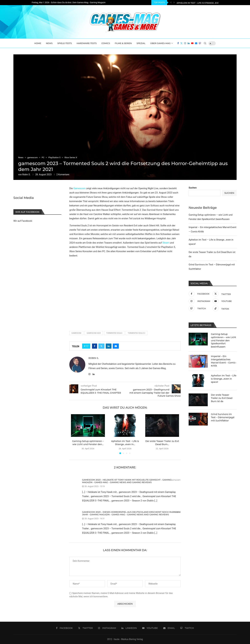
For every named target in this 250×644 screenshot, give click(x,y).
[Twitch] (200, 43)
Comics (106, 43)
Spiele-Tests (65, 43)
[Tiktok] (224, 308)
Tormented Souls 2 (136, 333)
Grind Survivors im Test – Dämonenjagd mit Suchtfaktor (223, 417)
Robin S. (26, 174)
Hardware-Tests (87, 43)
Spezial (141, 43)
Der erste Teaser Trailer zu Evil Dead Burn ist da (222, 398)
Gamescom (79, 188)
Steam (166, 243)
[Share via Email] (116, 346)
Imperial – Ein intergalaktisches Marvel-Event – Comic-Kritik (211, 3)
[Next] (174, 3)
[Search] (205, 43)
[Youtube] (192, 43)
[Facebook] (178, 43)
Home (38, 43)
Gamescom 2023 (94, 333)
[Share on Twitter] (101, 346)
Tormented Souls (114, 333)
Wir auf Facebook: (23, 221)
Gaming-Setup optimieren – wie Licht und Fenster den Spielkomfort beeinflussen (224, 340)
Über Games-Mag (160, 43)
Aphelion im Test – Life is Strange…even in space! (224, 379)
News (49, 43)
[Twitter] (181, 43)
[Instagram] (185, 43)
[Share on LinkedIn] (109, 346)
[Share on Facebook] (95, 346)
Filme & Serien (123, 43)
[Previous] (171, 3)
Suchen (193, 188)
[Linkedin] (189, 43)
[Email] (196, 43)
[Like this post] (87, 346)
